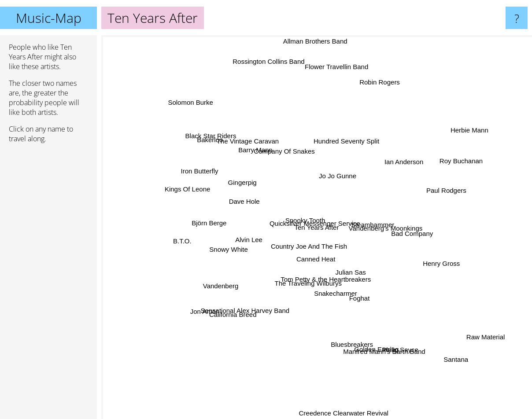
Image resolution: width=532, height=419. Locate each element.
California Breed (236, 314)
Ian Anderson (406, 164)
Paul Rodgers (440, 192)
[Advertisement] (48, 285)
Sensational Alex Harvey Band (255, 301)
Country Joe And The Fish (307, 251)
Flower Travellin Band (343, 56)
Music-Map (49, 18)
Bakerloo (224, 151)
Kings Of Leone (198, 192)
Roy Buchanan (452, 162)
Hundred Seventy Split (353, 145)
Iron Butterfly (198, 169)
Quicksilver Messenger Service (310, 223)
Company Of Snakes (289, 154)
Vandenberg (223, 283)
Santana (455, 361)
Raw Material (472, 328)
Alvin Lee (251, 236)
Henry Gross (425, 259)
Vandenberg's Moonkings (388, 229)
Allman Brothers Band (315, 41)
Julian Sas (352, 277)
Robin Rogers (382, 77)
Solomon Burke (199, 108)
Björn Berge (205, 231)
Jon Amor (209, 306)
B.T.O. (187, 239)
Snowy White (223, 259)
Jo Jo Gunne (342, 174)
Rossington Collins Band (271, 68)
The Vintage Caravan (252, 145)
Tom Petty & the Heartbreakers (327, 266)
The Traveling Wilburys (310, 286)
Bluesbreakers (348, 333)
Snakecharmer (337, 296)
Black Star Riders (209, 139)
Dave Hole (236, 204)
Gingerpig (244, 184)
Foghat (364, 306)
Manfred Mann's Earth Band (378, 340)
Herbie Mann (456, 136)
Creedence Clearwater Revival (342, 413)
